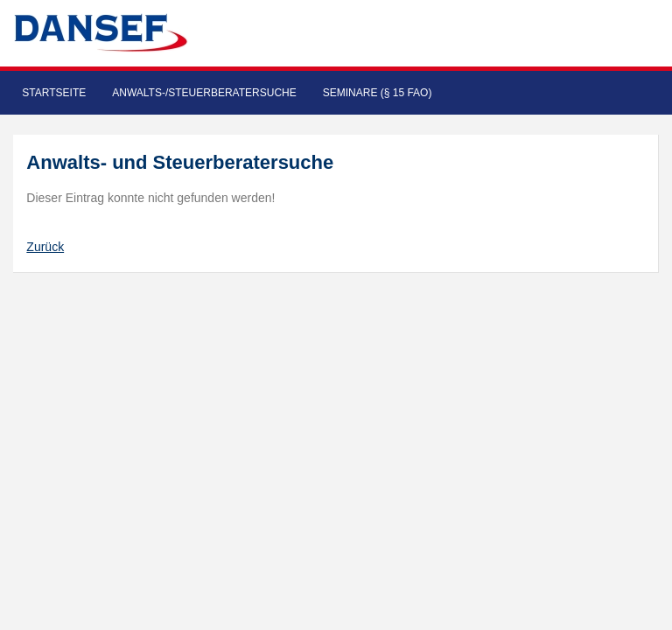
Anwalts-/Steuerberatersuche (204, 93)
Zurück (45, 247)
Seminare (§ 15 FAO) (378, 93)
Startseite (54, 93)
